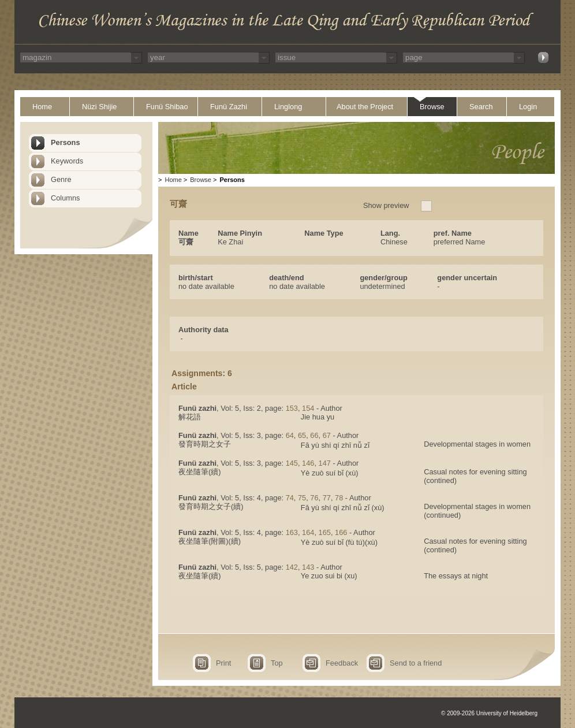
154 (308, 408)
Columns (66, 198)
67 (327, 435)
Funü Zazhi (229, 107)
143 (308, 567)
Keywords (67, 161)
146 (308, 463)
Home (42, 107)
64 (290, 435)
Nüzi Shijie (99, 107)
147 (325, 463)
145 (292, 463)
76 (314, 498)
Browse (432, 107)
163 (292, 532)
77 (327, 498)
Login (528, 107)
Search (481, 107)
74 (290, 498)
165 (325, 532)
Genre (61, 179)
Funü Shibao (167, 107)
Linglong (288, 107)
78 (339, 498)
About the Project (365, 107)
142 (292, 567)
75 (302, 498)
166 (341, 532)
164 (308, 532)
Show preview (386, 205)
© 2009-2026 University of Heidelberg (489, 713)
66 (314, 435)
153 (292, 408)
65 (302, 435)
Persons (66, 142)
